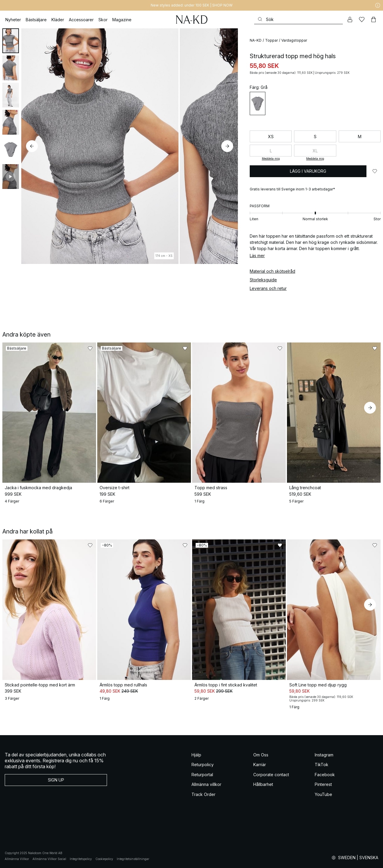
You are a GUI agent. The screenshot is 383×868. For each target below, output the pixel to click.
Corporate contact (271, 775)
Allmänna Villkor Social (49, 859)
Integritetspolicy (81, 859)
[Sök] (298, 19)
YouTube (323, 794)
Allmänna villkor (206, 784)
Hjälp (196, 755)
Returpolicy (203, 765)
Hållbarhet (263, 784)
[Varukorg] (374, 19)
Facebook (325, 775)
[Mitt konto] (350, 19)
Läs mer (257, 256)
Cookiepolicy (104, 859)
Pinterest (323, 784)
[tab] (11, 41)
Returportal (202, 775)
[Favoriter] (362, 19)
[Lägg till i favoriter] (375, 171)
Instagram (324, 755)
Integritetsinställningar (133, 859)
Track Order (203, 794)
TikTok (322, 765)
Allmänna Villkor (17, 859)
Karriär (260, 765)
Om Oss (261, 755)
